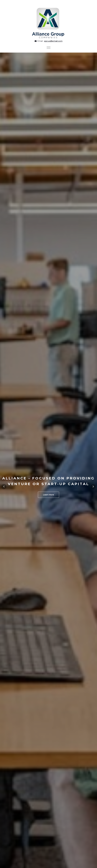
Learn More (48, 495)
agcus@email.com (53, 41)
